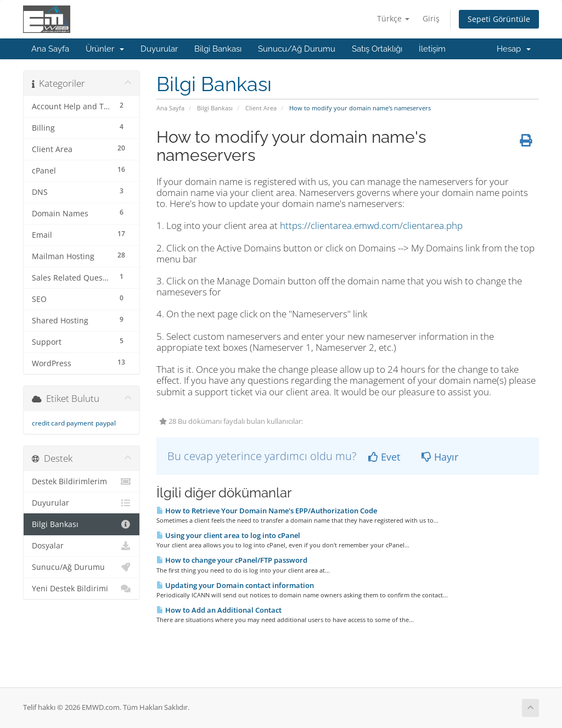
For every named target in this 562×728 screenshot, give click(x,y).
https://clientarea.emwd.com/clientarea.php (371, 225)
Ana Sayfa (50, 49)
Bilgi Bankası (218, 49)
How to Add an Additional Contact (219, 610)
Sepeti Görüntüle (499, 19)
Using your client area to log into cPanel (228, 535)
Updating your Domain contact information (235, 585)
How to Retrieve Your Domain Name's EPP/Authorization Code (267, 511)
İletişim (432, 49)
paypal (106, 423)
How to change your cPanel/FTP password (232, 560)
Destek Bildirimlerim (82, 481)
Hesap (514, 49)
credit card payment (63, 423)
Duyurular (159, 49)
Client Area (261, 108)
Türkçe (393, 18)
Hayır (440, 457)
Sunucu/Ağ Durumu (297, 49)
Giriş (431, 18)
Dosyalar (82, 546)
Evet (384, 457)
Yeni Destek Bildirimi (82, 589)
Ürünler (105, 49)
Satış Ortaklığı (377, 49)
